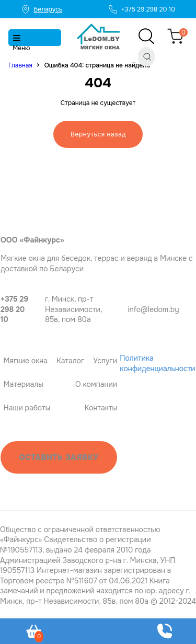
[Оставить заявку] (164, 631)
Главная (20, 65)
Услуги (105, 361)
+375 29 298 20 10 (14, 309)
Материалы (23, 384)
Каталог (70, 361)
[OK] (195, 314)
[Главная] (98, 37)
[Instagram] (191, 314)
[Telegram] (181, 314)
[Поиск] (146, 57)
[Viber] (186, 314)
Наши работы (27, 408)
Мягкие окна (25, 361)
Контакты (101, 408)
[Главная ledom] (28, 206)
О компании (96, 384)
